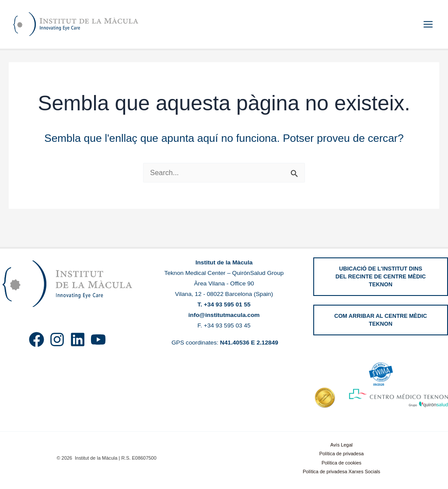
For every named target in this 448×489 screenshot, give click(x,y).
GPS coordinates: (224, 343)
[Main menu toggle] (428, 25)
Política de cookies (341, 463)
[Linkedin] (78, 339)
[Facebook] (37, 339)
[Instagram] (57, 339)
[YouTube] (98, 339)
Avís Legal (341, 445)
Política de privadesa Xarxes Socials (341, 471)
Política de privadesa (342, 454)
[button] (381, 277)
